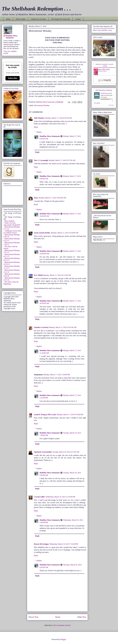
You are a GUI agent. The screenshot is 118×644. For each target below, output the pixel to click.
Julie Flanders (39, 118)
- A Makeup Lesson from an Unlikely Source (12, 232)
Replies (39, 132)
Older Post (82, 617)
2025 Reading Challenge (104, 90)
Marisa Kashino (103, 71)
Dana (36, 198)
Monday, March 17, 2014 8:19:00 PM (70, 415)
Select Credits (21, 19)
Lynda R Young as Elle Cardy (45, 415)
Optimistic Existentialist (43, 452)
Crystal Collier (39, 497)
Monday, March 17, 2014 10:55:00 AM (63, 327)
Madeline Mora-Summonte (50, 136)
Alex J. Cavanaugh (41, 160)
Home (8, 19)
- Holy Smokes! (9, 221)
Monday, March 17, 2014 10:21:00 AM (57, 275)
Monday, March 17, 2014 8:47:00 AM (58, 118)
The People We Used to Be (61, 19)
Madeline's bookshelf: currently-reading (105, 65)
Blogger (63, 639)
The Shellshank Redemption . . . (36, 9)
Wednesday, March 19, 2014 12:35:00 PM (60, 497)
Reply (36, 127)
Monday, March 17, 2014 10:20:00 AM (65, 233)
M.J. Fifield (38, 275)
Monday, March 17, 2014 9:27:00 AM (62, 160)
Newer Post (33, 617)
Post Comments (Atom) (62, 625)
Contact (78, 19)
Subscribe (13, 78)
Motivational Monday (42, 105)
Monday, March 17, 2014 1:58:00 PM (57, 375)
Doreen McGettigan (41, 544)
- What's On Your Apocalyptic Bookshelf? (12, 224)
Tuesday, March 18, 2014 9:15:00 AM (66, 452)
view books (111, 105)
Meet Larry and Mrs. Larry (103, 30)
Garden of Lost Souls (38, 19)
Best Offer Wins (104, 69)
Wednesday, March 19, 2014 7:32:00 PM (64, 544)
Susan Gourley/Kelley (42, 233)
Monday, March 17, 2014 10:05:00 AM (52, 198)
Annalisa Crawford (41, 327)
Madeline (103, 93)
